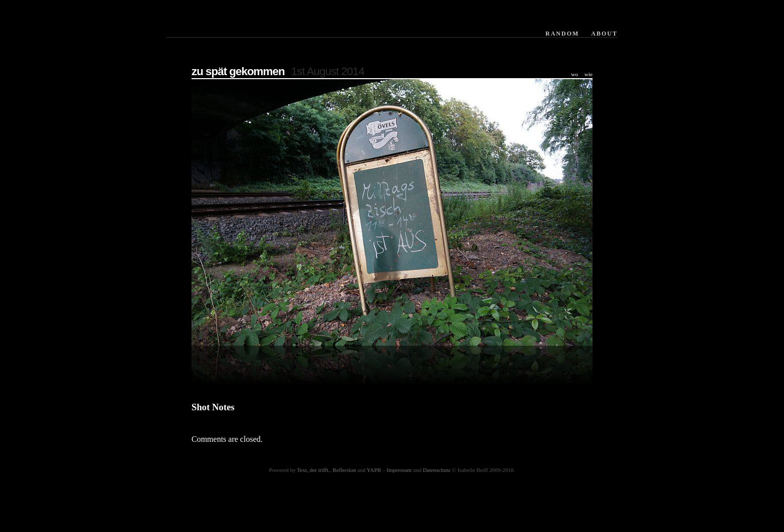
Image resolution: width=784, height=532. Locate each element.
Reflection (345, 470)
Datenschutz (436, 470)
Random (562, 34)
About (604, 34)
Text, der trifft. (313, 470)
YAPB (374, 470)
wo (574, 74)
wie (589, 74)
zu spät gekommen (238, 71)
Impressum (399, 470)
